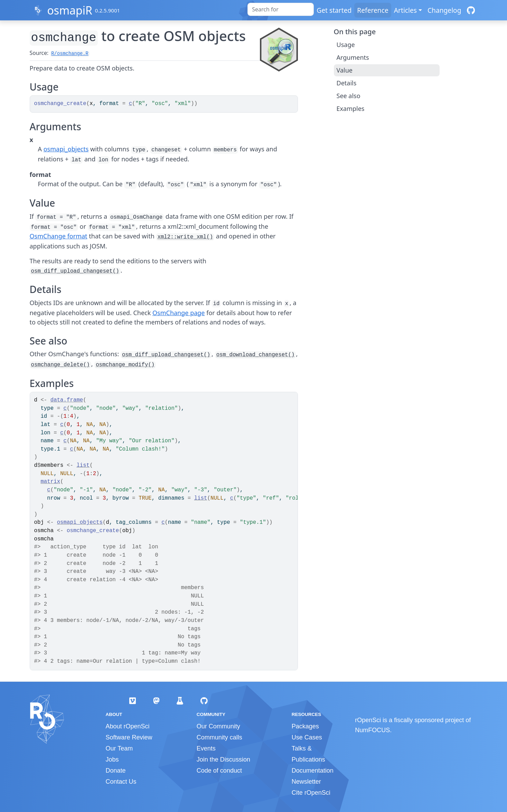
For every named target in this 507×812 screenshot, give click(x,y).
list (83, 465)
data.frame (67, 400)
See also (349, 96)
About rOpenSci (128, 726)
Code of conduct (219, 771)
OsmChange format (59, 236)
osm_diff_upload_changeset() (75, 271)
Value (345, 70)
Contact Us (121, 782)
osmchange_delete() (60, 365)
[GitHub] (471, 10)
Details (347, 83)
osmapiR (69, 10)
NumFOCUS (372, 730)
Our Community (218, 726)
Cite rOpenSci (311, 793)
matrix (50, 482)
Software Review (129, 737)
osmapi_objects (66, 149)
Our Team (119, 748)
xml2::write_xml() (185, 237)
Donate (116, 771)
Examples (351, 108)
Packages (305, 726)
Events (206, 748)
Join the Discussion (223, 759)
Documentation (313, 771)
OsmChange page (179, 313)
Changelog (444, 10)
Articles (405, 10)
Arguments (353, 57)
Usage (346, 45)
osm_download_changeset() (256, 355)
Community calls (219, 737)
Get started (334, 10)
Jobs (112, 759)
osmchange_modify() (125, 365)
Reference (373, 10)
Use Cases (307, 737)
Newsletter (306, 782)
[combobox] (281, 9)
